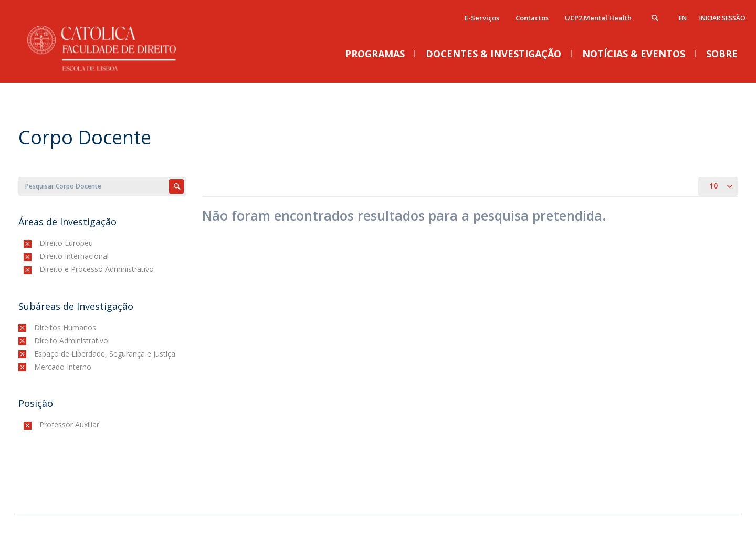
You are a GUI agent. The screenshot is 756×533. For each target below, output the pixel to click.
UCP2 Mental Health (598, 18)
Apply (176, 186)
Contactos (532, 18)
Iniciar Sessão (722, 18)
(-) (42, 243)
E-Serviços (482, 18)
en (683, 18)
